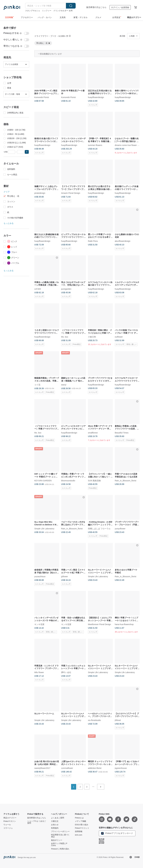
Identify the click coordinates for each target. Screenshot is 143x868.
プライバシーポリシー (60, 832)
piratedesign (40, 193)
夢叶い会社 (66, 672)
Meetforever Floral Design (99, 624)
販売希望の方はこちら (96, 7)
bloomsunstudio (68, 481)
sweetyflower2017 (42, 768)
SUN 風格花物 (94, 481)
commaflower (67, 768)
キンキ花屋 (39, 624)
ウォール (7, 825)
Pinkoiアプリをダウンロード (117, 833)
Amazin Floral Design (71, 193)
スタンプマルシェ (33, 11)
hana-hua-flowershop (124, 624)
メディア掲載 (81, 821)
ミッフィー (47, 11)
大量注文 (55, 821)
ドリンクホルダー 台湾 (63, 11)
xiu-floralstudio (94, 720)
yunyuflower (120, 528)
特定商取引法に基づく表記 (60, 836)
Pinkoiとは (79, 818)
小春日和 (92, 337)
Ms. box (65, 337)
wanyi (64, 385)
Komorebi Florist (42, 97)
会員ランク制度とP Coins (59, 844)
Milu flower (39, 672)
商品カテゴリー (10, 818)
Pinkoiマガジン (10, 821)
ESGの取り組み (82, 825)
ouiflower (119, 337)
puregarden (66, 289)
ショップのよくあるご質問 (37, 822)
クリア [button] (7, 192)
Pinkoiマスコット (82, 828)
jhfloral (118, 720)
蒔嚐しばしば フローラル (99, 528)
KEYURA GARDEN (43, 481)
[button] (27, 152)
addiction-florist (95, 768)
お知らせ (55, 825)
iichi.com (79, 835)
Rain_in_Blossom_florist (126, 481)
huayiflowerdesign (96, 97)
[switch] (16, 33)
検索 (71, 6)
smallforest (93, 433)
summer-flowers (95, 145)
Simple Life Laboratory (44, 528)
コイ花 (37, 385)
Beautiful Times (122, 433)
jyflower (65, 576)
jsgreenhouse (121, 768)
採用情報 (79, 832)
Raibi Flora (93, 241)
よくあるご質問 (58, 818)
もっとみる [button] (9, 223)
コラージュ (8, 828)
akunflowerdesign (123, 241)
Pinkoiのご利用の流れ (60, 849)
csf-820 (38, 289)
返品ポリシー (57, 840)
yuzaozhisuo (40, 576)
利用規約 (55, 828)
